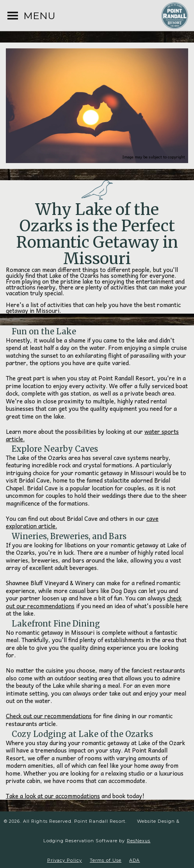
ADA (134, 860)
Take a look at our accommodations (53, 796)
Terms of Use (106, 860)
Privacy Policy (65, 860)
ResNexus (139, 841)
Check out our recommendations (49, 716)
